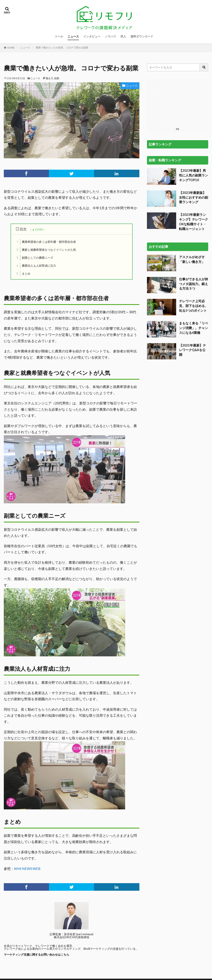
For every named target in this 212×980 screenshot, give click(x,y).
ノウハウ (110, 36)
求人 (123, 36)
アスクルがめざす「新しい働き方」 (192, 212)
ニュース (73, 36)
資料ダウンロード (142, 36)
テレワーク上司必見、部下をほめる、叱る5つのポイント (194, 258)
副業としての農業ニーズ (34, 258)
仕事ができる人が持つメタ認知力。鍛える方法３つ (194, 236)
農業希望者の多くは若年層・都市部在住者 (45, 242)
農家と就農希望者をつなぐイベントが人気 (45, 250)
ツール (59, 36)
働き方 (49, 78)
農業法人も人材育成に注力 (35, 266)
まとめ (22, 274)
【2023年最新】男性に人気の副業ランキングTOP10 (194, 128)
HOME (11, 48)
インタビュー (92, 36)
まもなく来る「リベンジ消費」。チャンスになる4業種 (194, 281)
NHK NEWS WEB (27, 869)
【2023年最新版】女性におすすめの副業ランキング (194, 150)
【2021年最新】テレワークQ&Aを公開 (192, 303)
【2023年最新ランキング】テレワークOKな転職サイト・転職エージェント (194, 174)
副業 (57, 78)
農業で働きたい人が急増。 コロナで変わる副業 (62, 47)
